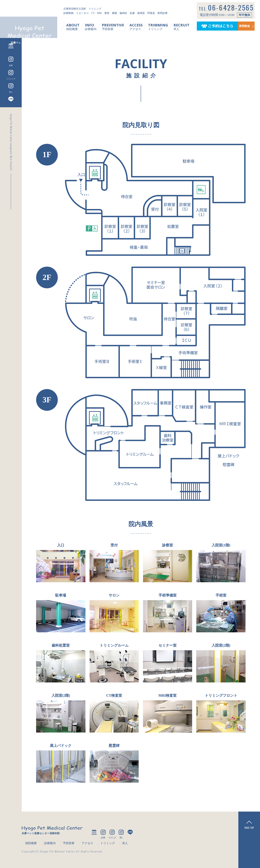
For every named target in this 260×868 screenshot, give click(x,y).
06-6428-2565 (233, 10)
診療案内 (95, 27)
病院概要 (77, 27)
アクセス (140, 27)
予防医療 (117, 27)
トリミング (162, 27)
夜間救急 (242, 27)
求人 (186, 27)
